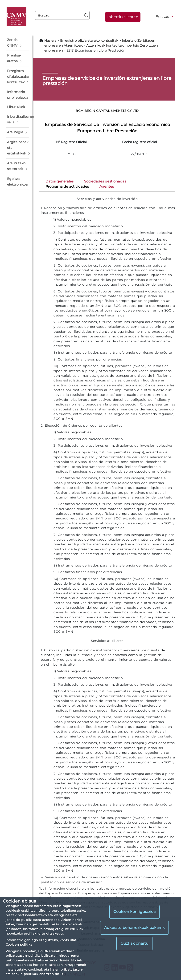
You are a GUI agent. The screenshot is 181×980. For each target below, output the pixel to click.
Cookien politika (19, 944)
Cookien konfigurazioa (134, 912)
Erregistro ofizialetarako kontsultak (89, 40)
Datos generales (60, 181)
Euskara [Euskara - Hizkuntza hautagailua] (163, 17)
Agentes (107, 186)
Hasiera (50, 40)
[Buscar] (86, 15)
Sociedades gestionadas (105, 181)
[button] (17, 43)
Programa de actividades (67, 186)
